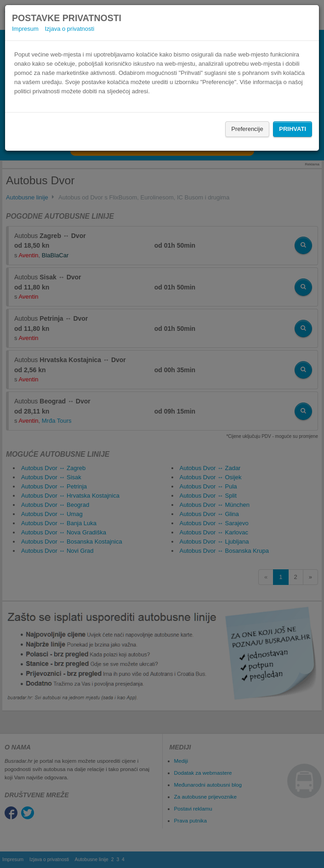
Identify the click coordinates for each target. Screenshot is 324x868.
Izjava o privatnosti (69, 29)
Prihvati (293, 129)
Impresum (25, 29)
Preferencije (247, 129)
